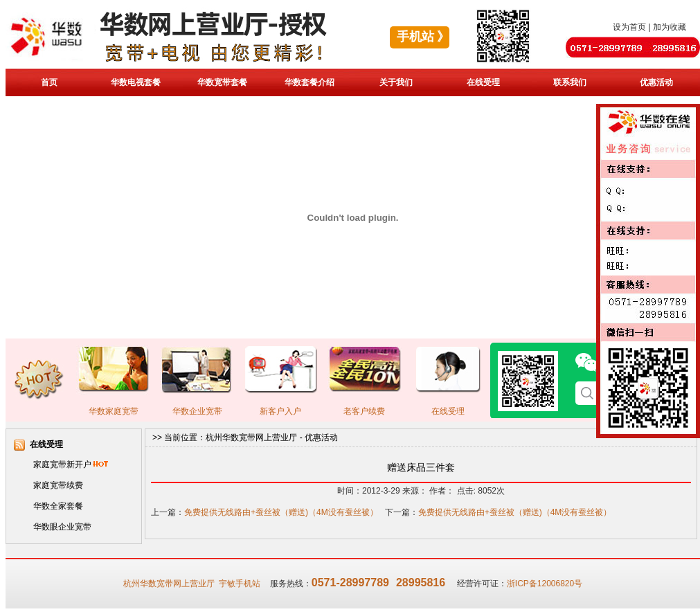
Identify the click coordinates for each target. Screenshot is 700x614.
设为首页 (629, 27)
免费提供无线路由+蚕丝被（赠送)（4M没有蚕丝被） (281, 512)
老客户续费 (364, 411)
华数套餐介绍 (309, 82)
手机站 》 (423, 37)
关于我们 (396, 82)
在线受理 (483, 82)
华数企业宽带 (197, 411)
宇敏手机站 (240, 584)
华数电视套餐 (136, 82)
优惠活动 (656, 82)
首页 (49, 82)
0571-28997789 (350, 583)
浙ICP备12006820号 (545, 584)
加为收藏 (670, 27)
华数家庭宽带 (114, 411)
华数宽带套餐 (222, 82)
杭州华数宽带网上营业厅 (251, 437)
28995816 (421, 583)
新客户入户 (280, 411)
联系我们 (570, 82)
